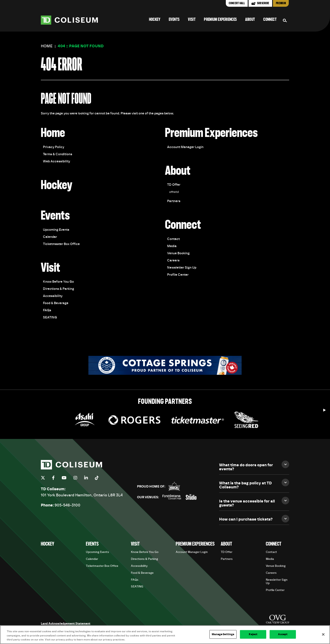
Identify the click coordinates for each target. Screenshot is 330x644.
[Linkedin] (86, 478)
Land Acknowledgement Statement (66, 624)
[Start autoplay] (325, 409)
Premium (281, 3)
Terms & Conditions (58, 154)
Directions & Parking (59, 289)
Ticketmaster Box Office (61, 244)
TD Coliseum (69, 20)
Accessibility (53, 296)
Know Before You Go (58, 282)
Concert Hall (237, 3)
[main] (165, 211)
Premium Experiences (220, 20)
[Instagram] (75, 478)
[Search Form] (285, 20)
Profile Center (178, 275)
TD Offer (174, 185)
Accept (283, 634)
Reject (253, 634)
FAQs (47, 310)
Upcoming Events (56, 230)
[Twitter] (43, 478)
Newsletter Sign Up (182, 268)
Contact (173, 239)
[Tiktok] (97, 478)
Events (174, 20)
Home (47, 46)
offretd (174, 192)
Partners (174, 201)
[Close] (323, 634)
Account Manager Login (185, 147)
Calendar (50, 237)
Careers (173, 260)
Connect (270, 20)
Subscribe (263, 3)
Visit (192, 20)
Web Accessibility (57, 161)
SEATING (50, 317)
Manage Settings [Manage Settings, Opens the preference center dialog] (223, 634)
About (250, 20)
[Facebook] (53, 478)
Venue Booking (178, 253)
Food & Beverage (56, 303)
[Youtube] (64, 478)
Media (172, 246)
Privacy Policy (54, 147)
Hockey (155, 20)
